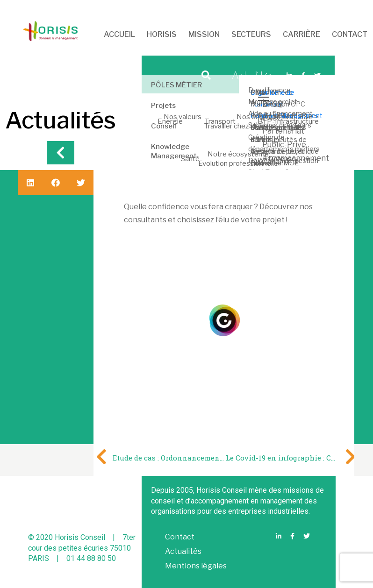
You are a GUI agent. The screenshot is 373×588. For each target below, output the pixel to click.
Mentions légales (196, 566)
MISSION (204, 34)
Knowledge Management (174, 151)
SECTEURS (251, 34)
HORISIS (162, 34)
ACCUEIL (119, 34)
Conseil (164, 126)
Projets (163, 106)
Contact (180, 537)
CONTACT (350, 34)
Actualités (183, 551)
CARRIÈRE (301, 34)
